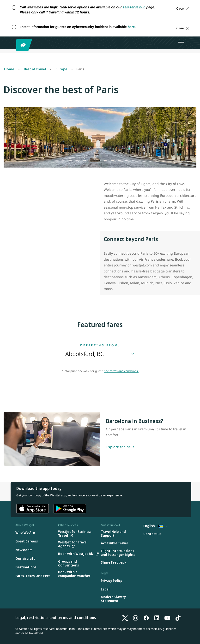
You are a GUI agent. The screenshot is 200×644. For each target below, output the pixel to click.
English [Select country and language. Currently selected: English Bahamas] (155, 526)
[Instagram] (136, 618)
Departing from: (100, 345)
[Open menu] (181, 43)
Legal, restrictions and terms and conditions (56, 618)
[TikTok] (178, 618)
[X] (125, 618)
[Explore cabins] (118, 447)
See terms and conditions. (121, 371)
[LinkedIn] (157, 618)
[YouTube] (167, 618)
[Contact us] (152, 534)
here (131, 27)
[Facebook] (146, 618)
